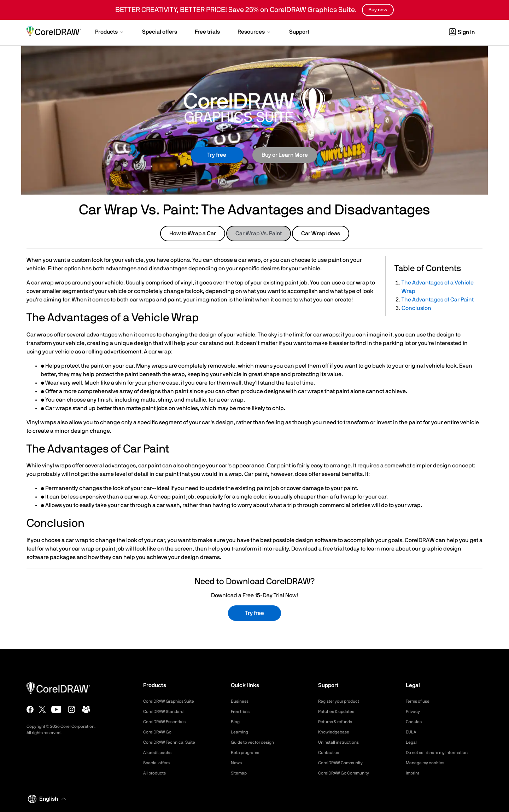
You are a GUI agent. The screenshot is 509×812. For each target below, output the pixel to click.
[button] (110, 33)
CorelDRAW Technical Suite (173, 742)
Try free (217, 155)
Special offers (159, 763)
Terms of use (420, 701)
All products (156, 773)
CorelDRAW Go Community (348, 773)
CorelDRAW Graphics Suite (173, 701)
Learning (241, 732)
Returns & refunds (338, 722)
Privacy (414, 712)
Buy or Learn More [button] (285, 155)
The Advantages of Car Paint (438, 300)
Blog (236, 722)
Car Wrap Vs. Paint (259, 234)
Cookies (415, 722)
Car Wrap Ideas (321, 234)
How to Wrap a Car (193, 234)
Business (241, 701)
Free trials (242, 712)
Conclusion (416, 308)
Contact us (330, 753)
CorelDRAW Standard (167, 712)
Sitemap (240, 773)
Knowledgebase (336, 732)
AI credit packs (160, 753)
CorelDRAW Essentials (168, 722)
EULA (412, 732)
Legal (412, 742)
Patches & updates (339, 712)
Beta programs (247, 753)
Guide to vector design (256, 742)
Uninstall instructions (341, 742)
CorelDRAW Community (344, 763)
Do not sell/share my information (442, 753)
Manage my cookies (428, 763)
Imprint (414, 773)
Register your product (342, 701)
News (237, 763)
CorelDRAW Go (160, 732)
